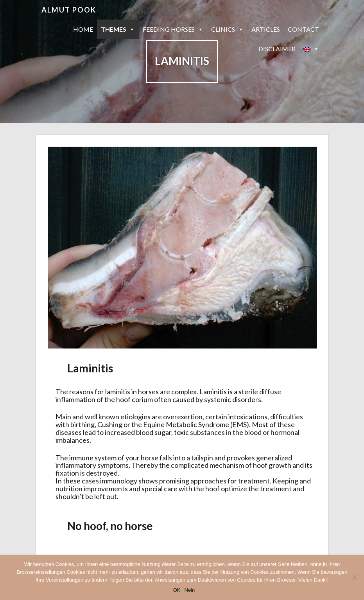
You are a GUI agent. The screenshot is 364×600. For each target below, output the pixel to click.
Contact (303, 29)
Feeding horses (173, 29)
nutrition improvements (92, 489)
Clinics (227, 29)
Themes (118, 29)
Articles (266, 29)
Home (83, 29)
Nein (190, 590)
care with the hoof (192, 489)
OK (177, 590)
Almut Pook (69, 10)
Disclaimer (277, 49)
